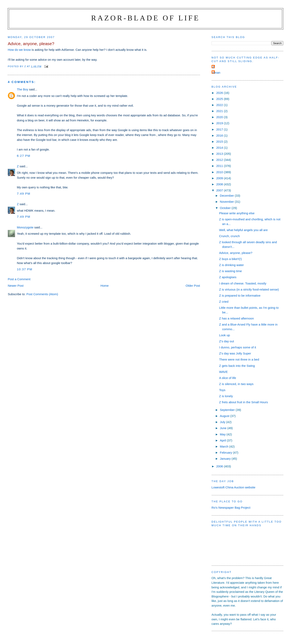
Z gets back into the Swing (237, 366)
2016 (220, 135)
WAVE (223, 372)
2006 (220, 466)
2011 (220, 166)
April (223, 440)
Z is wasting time (230, 271)
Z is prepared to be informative (240, 295)
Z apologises (228, 277)
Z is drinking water (231, 265)
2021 (220, 111)
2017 (220, 129)
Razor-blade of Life (145, 18)
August (225, 416)
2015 (220, 142)
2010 (220, 172)
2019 (220, 123)
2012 (220, 160)
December (227, 196)
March (225, 446)
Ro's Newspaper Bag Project (231, 508)
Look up (225, 335)
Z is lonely (226, 396)
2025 (220, 99)
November (227, 202)
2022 (220, 105)
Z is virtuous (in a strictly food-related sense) (249, 289)
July (223, 422)
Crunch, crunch (229, 236)
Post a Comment (19, 279)
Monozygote (25, 227)
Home (104, 286)
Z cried (224, 302)
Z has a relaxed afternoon (236, 318)
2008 (220, 184)
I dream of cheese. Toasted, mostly (243, 283)
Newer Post (16, 286)
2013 (220, 154)
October (226, 208)
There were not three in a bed (239, 359)
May (223, 434)
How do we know (19, 50)
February (226, 452)
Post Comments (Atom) (42, 294)
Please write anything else (237, 213)
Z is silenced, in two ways (236, 384)
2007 (220, 190)
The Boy (22, 89)
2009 (220, 178)
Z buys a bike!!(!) (230, 259)
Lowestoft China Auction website (234, 487)
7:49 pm (24, 194)
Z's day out (226, 341)
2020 (220, 117)
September (228, 410)
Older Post (193, 286)
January (226, 459)
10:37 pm (25, 269)
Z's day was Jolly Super (235, 353)
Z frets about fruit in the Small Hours (243, 402)
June (224, 428)
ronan (217, 73)
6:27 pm (24, 156)
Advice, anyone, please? (236, 253)
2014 (220, 148)
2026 (220, 93)
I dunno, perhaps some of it (238, 347)
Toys (222, 390)
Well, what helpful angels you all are (243, 230)
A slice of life (228, 378)
